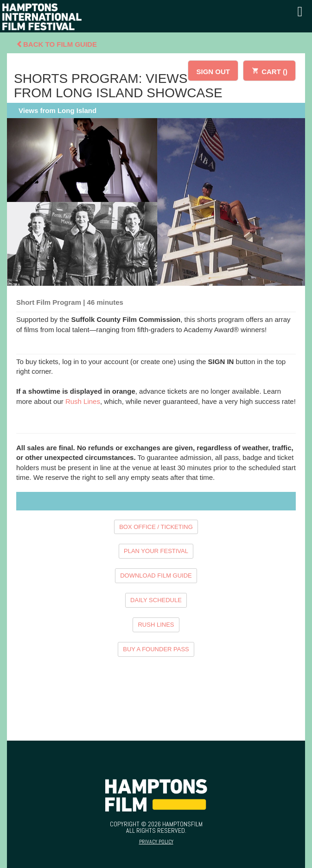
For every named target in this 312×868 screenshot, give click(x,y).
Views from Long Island (57, 110)
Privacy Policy (156, 842)
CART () (269, 70)
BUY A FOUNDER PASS (156, 649)
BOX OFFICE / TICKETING (156, 527)
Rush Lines (83, 401)
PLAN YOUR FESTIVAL (156, 551)
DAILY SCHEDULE (156, 600)
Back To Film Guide (57, 44)
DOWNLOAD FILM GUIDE (156, 576)
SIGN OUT (213, 72)
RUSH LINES (156, 625)
